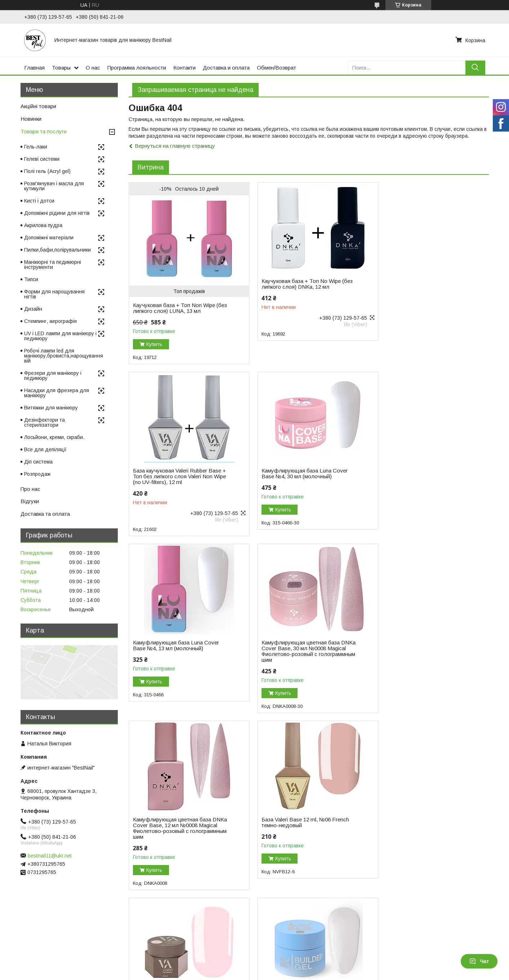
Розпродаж (37, 474)
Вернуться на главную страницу (175, 146)
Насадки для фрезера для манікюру (57, 393)
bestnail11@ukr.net (50, 856)
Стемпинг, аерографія (50, 321)
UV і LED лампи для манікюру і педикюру (60, 336)
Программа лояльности (137, 68)
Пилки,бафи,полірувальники (57, 250)
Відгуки (30, 501)
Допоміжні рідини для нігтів (57, 213)
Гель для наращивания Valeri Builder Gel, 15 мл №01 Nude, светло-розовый (423, 653)
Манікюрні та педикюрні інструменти (53, 265)
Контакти (184, 68)
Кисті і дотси (39, 201)
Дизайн (33, 309)
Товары (61, 68)
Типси (31, 279)
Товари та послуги (44, 131)
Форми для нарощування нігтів (54, 294)
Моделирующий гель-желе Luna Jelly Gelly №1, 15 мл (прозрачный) (421, 828)
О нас (93, 68)
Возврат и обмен (154, 934)
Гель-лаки (36, 147)
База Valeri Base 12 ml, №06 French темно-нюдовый (299, 651)
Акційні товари (38, 106)
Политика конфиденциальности (313, 973)
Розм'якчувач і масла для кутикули (54, 186)
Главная (34, 68)
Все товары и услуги (459, 894)
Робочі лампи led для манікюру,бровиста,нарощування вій (64, 356)
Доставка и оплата (226, 68)
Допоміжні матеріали (49, 238)
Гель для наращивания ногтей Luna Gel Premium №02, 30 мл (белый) (177, 828)
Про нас (30, 489)
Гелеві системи (42, 159)
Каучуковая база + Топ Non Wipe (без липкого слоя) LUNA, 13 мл (174, 308)
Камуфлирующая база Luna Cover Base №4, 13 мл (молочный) (298, 474)
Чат (479, 961)
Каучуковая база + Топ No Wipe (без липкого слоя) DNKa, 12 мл (301, 284)
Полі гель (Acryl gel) (47, 171)
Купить (154, 344)
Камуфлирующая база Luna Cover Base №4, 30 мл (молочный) (176, 474)
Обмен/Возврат (276, 68)
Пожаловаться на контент (251, 973)
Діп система (38, 462)
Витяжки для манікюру (51, 408)
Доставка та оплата (45, 514)
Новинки (31, 119)
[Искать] (475, 68)
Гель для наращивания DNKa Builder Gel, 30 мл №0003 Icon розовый (301, 828)
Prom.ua (286, 960)
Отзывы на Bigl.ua (29, 934)
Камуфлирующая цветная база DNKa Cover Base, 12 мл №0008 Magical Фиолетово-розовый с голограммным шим (173, 656)
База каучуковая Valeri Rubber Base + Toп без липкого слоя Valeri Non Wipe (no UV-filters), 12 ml (422, 287)
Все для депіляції (45, 449)
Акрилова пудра (43, 225)
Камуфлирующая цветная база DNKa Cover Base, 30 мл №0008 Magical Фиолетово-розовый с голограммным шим (418, 479)
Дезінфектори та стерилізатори (44, 422)
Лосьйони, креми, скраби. (54, 437)
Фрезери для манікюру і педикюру (53, 376)
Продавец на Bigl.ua (255, 967)
